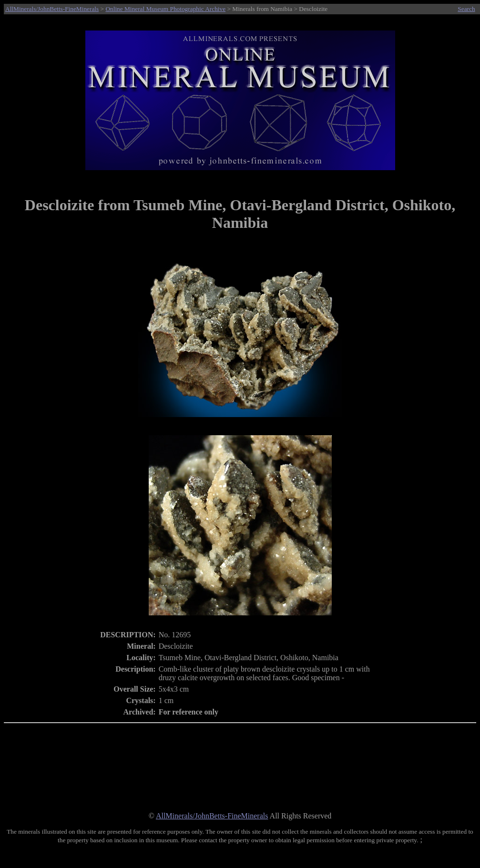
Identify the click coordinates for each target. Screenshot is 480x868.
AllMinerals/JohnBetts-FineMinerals (52, 9)
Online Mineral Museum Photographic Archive (165, 9)
